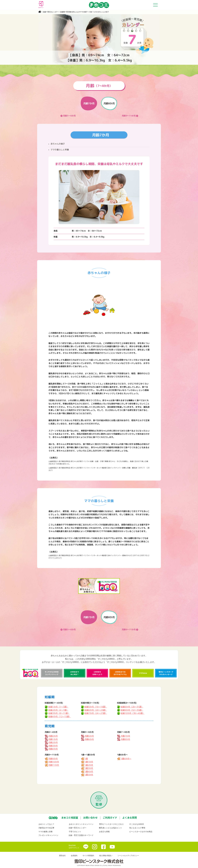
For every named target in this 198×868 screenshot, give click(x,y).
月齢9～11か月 (129, 116)
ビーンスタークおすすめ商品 (141, 832)
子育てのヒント (75, 832)
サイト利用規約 (88, 856)
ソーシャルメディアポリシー (128, 856)
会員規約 (74, 856)
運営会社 (62, 856)
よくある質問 (130, 818)
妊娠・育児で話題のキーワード (81, 835)
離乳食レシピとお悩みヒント (110, 828)
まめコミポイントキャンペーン (81, 824)
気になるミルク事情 (137, 828)
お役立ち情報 (104, 832)
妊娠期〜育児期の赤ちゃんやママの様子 (74, 12)
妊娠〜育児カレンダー (51, 12)
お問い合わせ (90, 818)
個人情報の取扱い (106, 856)
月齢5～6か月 (69, 116)
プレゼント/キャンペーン (48, 835)
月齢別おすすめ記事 (46, 828)
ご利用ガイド (110, 818)
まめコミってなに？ (46, 824)
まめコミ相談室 (70, 818)
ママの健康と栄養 (45, 832)
